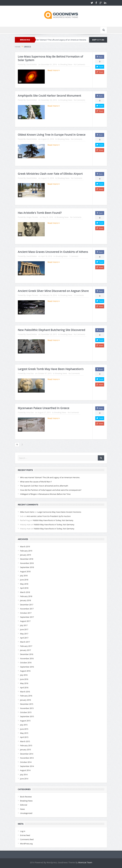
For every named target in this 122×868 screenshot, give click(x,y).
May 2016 (24, 683)
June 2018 (24, 580)
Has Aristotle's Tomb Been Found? (40, 213)
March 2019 (25, 547)
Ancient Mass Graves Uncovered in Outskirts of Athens (53, 252)
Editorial (24, 805)
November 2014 (27, 758)
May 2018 (24, 584)
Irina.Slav (30, 373)
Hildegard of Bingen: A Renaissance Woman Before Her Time (45, 494)
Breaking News (66, 64)
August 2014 (25, 770)
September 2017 (27, 617)
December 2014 (27, 754)
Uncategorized (26, 813)
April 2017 (24, 638)
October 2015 (26, 712)
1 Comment (74, 256)
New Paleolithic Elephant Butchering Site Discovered (52, 330)
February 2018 (26, 596)
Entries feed (25, 835)
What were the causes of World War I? (36, 482)
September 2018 (27, 567)
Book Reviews (26, 797)
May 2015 (24, 733)
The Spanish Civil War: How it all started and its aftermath (44, 486)
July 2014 (24, 775)
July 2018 (24, 576)
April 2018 (24, 588)
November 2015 (27, 708)
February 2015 (26, 745)
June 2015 (24, 729)
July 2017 (24, 625)
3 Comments (79, 295)
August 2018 (25, 571)
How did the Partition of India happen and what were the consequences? (51, 490)
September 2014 (27, 766)
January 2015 (25, 750)
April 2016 (24, 688)
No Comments (79, 64)
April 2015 (24, 737)
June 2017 (24, 629)
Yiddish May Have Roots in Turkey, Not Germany (53, 520)
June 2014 (24, 779)
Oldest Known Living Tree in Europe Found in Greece (52, 135)
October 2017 (26, 613)
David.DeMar (32, 64)
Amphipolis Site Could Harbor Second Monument (49, 96)
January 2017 (25, 650)
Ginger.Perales (32, 217)
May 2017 (24, 634)
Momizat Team (85, 862)
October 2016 (26, 663)
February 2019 (26, 551)
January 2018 (25, 600)
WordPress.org (26, 844)
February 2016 (26, 696)
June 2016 (24, 679)
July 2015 (24, 725)
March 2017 (25, 642)
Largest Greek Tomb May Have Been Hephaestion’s (51, 369)
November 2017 (27, 609)
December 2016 (27, 654)
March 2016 (25, 692)
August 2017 (25, 621)
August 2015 (25, 721)
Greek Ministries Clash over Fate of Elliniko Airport (50, 174)
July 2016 (24, 675)
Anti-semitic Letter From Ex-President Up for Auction (49, 516)
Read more (54, 70)
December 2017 (27, 605)
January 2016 (25, 700)
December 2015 (27, 704)
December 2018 (27, 559)
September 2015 (27, 716)
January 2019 (25, 555)
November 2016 (27, 658)
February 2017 (26, 646)
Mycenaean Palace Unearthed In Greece (44, 408)
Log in (23, 831)
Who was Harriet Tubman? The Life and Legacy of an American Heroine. (62, 40)
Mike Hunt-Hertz (27, 512)
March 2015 (25, 741)
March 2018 (25, 592)
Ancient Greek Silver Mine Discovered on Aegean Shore (53, 291)
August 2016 (25, 671)
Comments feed (27, 839)
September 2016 (27, 667)
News (22, 809)
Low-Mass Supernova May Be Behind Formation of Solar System (50, 58)
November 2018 (27, 563)
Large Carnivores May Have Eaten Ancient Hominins (59, 512)
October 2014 (26, 762)
